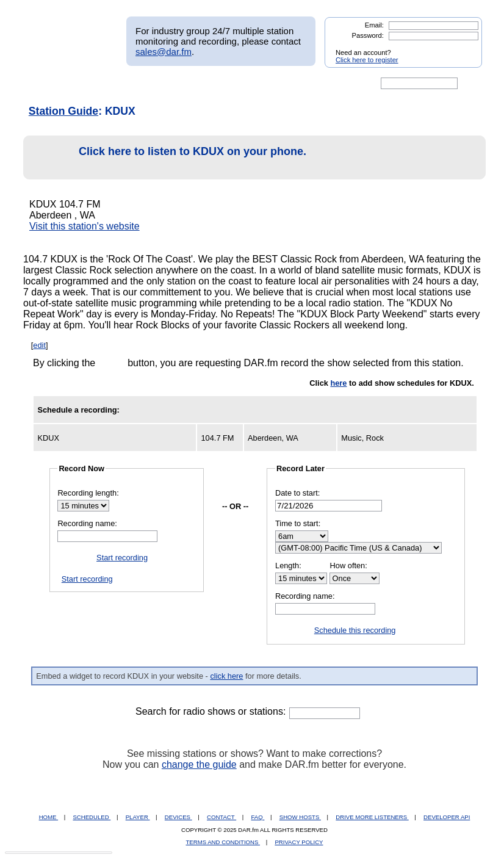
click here (226, 676)
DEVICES (178, 817)
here (338, 383)
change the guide (199, 764)
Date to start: (297, 493)
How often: (349, 566)
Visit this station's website (85, 226)
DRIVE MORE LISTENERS (372, 817)
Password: (368, 35)
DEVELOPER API (447, 817)
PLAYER (138, 817)
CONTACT (221, 817)
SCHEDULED (92, 817)
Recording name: (87, 523)
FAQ (258, 817)
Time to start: (298, 523)
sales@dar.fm (164, 52)
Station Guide (63, 111)
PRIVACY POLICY (299, 842)
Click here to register (367, 60)
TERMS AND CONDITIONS (223, 842)
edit (39, 345)
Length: (288, 566)
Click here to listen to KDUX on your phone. (168, 158)
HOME (49, 817)
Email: (374, 25)
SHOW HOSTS (300, 817)
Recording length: (88, 493)
